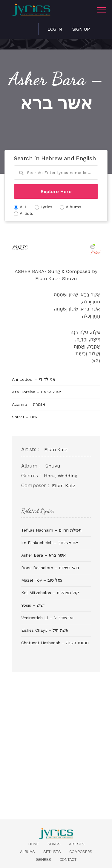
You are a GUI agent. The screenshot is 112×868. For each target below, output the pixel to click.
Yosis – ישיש (33, 605)
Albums (27, 852)
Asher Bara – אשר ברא (43, 555)
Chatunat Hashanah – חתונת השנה (55, 643)
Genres (43, 860)
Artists (77, 844)
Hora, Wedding (61, 476)
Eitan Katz (56, 449)
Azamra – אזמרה (29, 404)
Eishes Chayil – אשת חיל (45, 630)
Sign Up (81, 29)
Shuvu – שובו (25, 417)
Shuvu (53, 466)
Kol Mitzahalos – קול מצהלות (50, 593)
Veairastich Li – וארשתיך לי (47, 618)
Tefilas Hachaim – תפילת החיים (51, 530)
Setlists (52, 852)
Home (33, 844)
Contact (68, 860)
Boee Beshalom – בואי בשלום (50, 568)
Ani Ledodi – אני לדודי (34, 379)
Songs (54, 844)
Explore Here (56, 191)
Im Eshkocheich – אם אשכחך (50, 543)
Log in (55, 29)
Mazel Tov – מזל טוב (42, 580)
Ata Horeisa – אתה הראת (36, 392)
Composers (81, 852)
